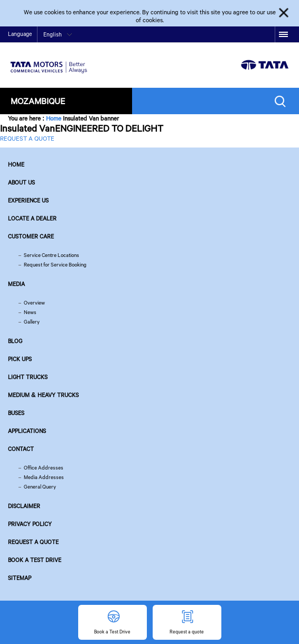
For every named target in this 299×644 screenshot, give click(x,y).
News (30, 312)
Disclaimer (24, 506)
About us (21, 182)
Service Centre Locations (52, 255)
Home (54, 118)
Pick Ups (20, 359)
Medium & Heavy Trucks (43, 395)
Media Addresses (44, 477)
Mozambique (38, 101)
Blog (15, 341)
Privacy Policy (30, 524)
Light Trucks (28, 377)
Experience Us (28, 200)
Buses (16, 413)
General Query (40, 487)
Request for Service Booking (55, 265)
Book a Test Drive (35, 560)
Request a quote (33, 542)
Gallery (32, 322)
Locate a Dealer (32, 218)
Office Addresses (44, 468)
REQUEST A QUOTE (27, 138)
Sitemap (20, 578)
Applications (27, 431)
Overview (34, 303)
